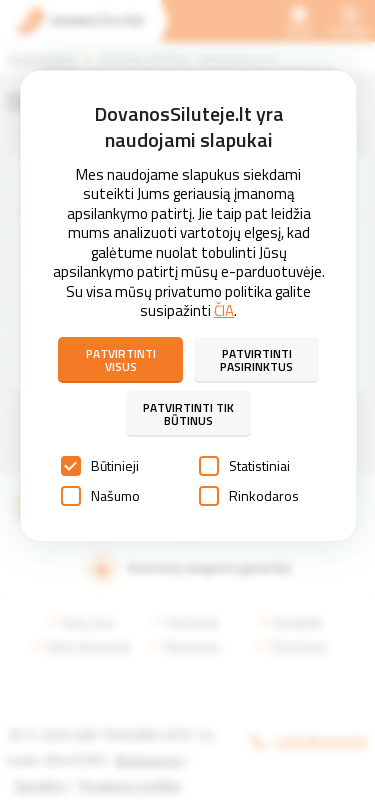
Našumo (100, 495)
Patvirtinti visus (121, 360)
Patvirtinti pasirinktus (256, 360)
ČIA (224, 310)
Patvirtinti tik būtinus (188, 414)
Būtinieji (100, 465)
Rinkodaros (249, 495)
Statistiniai (244, 465)
